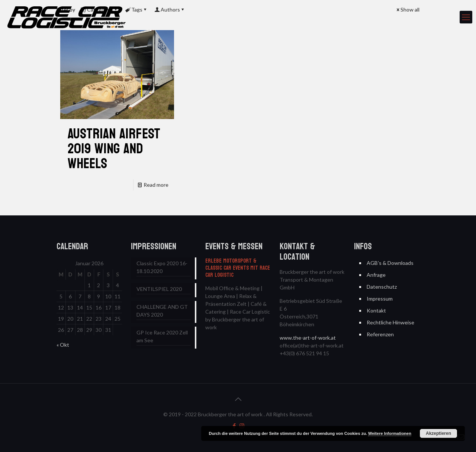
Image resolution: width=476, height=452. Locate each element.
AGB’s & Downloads (390, 263)
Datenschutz (382, 287)
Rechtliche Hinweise (390, 322)
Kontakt (376, 310)
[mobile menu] (466, 17)
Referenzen (380, 334)
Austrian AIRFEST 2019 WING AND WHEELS (114, 149)
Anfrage (376, 275)
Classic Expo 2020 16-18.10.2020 (162, 267)
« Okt (63, 345)
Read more (156, 185)
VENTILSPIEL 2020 (159, 289)
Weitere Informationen (390, 433)
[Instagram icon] (242, 426)
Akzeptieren (438, 433)
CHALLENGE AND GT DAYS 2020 (162, 311)
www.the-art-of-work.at (308, 338)
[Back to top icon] (238, 399)
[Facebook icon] (234, 426)
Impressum (380, 299)
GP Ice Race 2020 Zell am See (162, 336)
